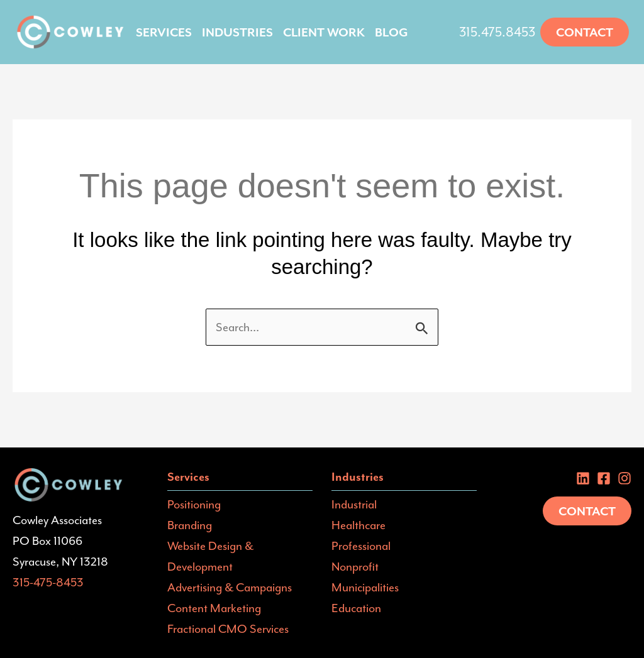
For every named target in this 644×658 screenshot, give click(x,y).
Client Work (324, 32)
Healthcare (358, 525)
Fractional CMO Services (228, 628)
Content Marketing (214, 608)
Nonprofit (355, 566)
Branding (190, 525)
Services (164, 32)
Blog (391, 32)
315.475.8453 (497, 32)
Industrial (354, 504)
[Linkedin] (583, 478)
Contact (587, 511)
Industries (237, 32)
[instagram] (625, 478)
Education (356, 608)
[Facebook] (604, 478)
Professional (361, 546)
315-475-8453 (48, 582)
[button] (585, 32)
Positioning (194, 504)
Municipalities (365, 587)
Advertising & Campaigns (230, 587)
